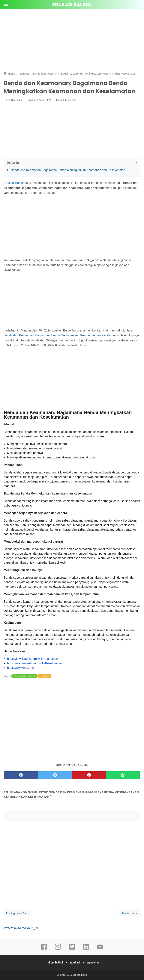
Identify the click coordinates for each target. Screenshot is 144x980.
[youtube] (100, 949)
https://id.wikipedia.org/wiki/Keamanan (33, 659)
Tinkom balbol (54, 963)
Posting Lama (129, 913)
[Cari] (138, 5)
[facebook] (44, 949)
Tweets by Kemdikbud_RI (21, 928)
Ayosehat (93, 963)
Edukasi (75, 963)
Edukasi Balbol (72, 5)
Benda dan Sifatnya (25, 676)
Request (45, 676)
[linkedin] (86, 949)
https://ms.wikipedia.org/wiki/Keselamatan (35, 663)
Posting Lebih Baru (17, 913)
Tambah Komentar (66, 100)
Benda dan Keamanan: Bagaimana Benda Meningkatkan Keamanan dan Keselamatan (61, 335)
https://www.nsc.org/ (21, 668)
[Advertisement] (72, 39)
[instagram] (58, 949)
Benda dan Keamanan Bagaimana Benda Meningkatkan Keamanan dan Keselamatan (68, 170)
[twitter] (72, 949)
